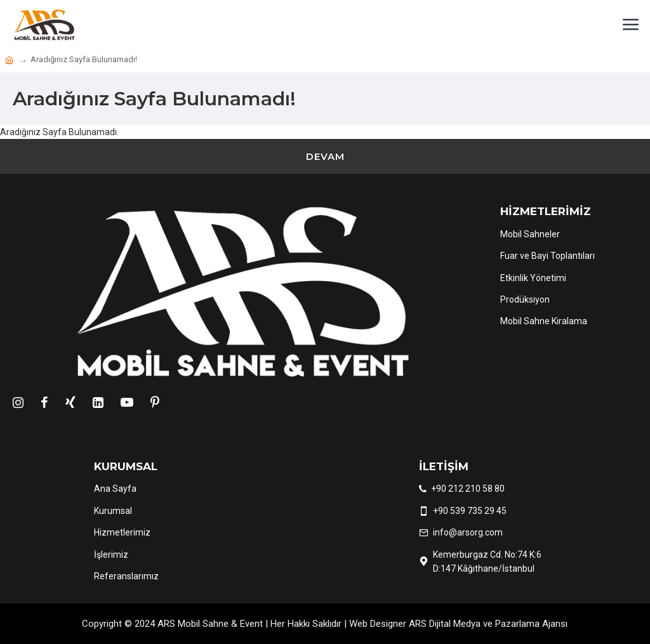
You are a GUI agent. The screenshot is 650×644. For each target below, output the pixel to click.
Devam (325, 156)
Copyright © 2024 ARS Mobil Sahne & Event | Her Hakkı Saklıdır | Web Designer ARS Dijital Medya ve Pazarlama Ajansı (325, 624)
